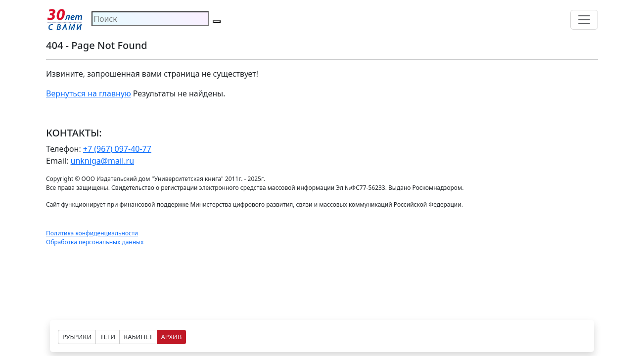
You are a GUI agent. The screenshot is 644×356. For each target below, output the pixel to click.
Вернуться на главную (89, 93)
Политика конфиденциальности (92, 233)
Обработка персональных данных (95, 242)
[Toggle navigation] (584, 20)
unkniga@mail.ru (103, 161)
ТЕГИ (108, 337)
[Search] (150, 19)
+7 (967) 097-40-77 (117, 149)
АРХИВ (172, 337)
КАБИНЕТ (138, 337)
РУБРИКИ (77, 337)
